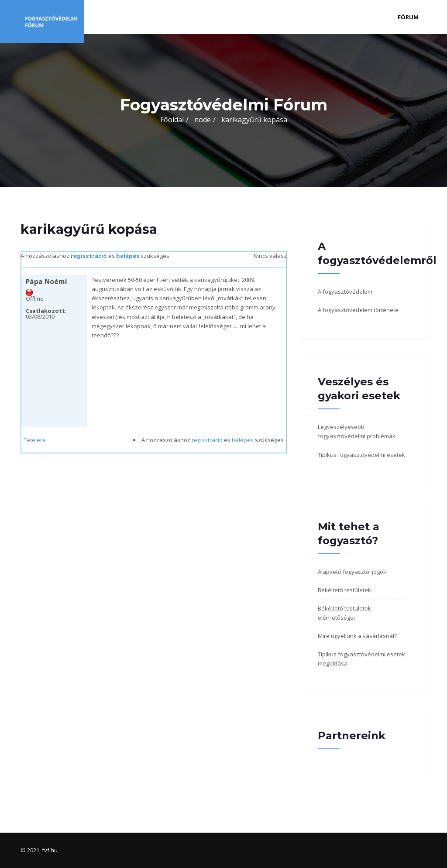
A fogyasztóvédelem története (358, 310)
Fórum (408, 17)
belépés (128, 256)
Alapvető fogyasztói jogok (352, 572)
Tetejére (35, 440)
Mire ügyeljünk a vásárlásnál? (357, 636)
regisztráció (89, 256)
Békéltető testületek (344, 590)
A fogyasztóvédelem (345, 292)
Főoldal (172, 120)
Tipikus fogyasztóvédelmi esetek (361, 455)
